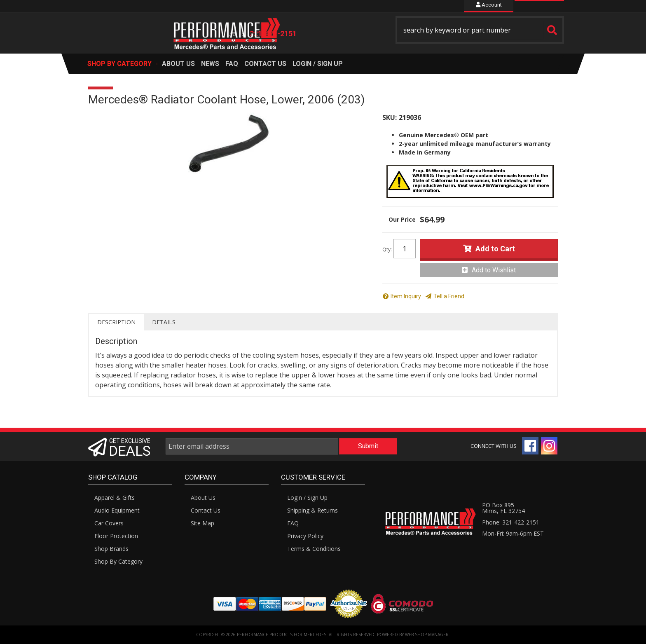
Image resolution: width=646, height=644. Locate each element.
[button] (480, 30)
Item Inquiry (406, 296)
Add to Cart (495, 249)
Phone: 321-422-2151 (511, 522)
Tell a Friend (449, 296)
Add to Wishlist (494, 270)
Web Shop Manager (427, 635)
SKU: (390, 117)
